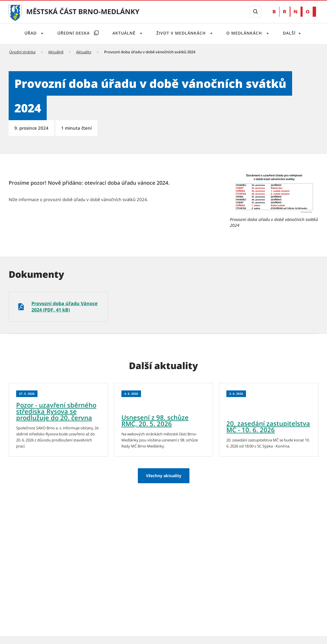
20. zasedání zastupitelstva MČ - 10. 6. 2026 (268, 426)
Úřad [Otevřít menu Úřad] (31, 33)
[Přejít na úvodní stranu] (15, 12)
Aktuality (84, 52)
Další (289, 33)
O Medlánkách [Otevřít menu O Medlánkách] (245, 33)
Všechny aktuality (164, 476)
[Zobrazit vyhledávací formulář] (255, 12)
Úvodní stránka (22, 52)
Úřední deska (74, 33)
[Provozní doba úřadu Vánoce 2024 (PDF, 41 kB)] (58, 307)
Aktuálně (56, 52)
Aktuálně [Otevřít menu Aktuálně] (125, 33)
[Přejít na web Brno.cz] (294, 12)
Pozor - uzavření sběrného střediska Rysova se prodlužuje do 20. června (56, 411)
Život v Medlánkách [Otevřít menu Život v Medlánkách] (182, 33)
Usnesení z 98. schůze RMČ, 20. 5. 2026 (155, 420)
